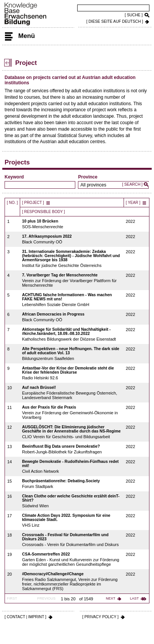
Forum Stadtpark (72, 484)
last (134, 598)
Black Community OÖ (72, 239)
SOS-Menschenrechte (72, 224)
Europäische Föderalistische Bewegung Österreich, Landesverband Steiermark (72, 393)
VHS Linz (72, 520)
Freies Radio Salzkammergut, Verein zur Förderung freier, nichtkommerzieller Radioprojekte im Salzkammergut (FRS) (72, 581)
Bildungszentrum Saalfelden (72, 354)
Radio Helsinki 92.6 (72, 373)
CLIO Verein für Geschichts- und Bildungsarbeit (72, 432)
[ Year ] (133, 203)
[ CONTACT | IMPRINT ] (25, 617)
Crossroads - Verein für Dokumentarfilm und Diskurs (72, 540)
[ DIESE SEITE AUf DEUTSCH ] (115, 21)
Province (88, 177)
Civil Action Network (72, 466)
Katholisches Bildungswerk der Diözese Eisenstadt (72, 334)
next (110, 598)
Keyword (14, 177)
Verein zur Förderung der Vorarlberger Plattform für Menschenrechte (72, 280)
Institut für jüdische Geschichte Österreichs (72, 259)
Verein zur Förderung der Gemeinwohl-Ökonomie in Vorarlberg (72, 412)
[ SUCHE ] (134, 15)
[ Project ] (33, 203)
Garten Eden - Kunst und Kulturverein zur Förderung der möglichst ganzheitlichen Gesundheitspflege (72, 559)
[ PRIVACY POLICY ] (100, 617)
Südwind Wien (72, 501)
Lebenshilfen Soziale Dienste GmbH (72, 300)
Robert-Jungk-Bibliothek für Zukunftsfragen (72, 449)
